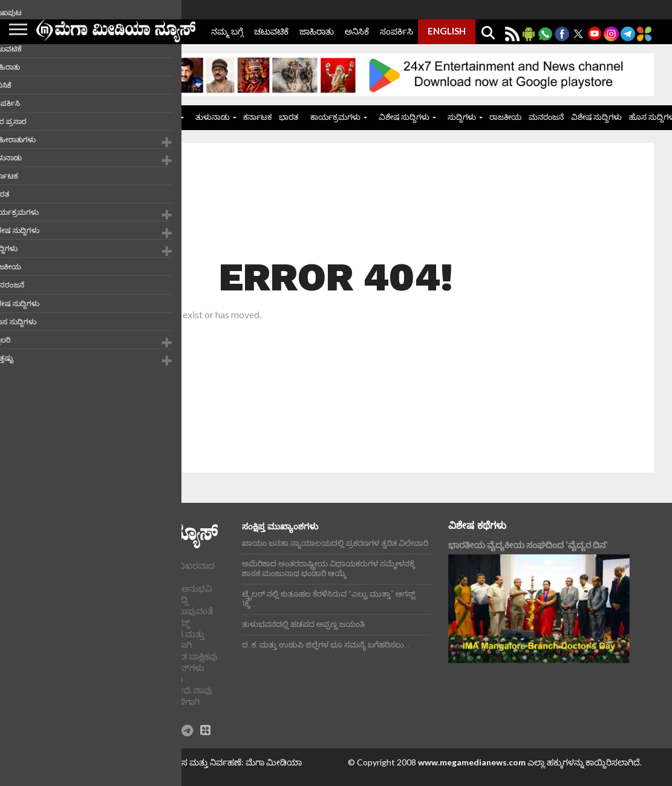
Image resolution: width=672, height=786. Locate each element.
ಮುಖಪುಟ (100, 117)
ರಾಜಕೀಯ (505, 117)
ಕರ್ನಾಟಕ (257, 117)
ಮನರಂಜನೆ (546, 117)
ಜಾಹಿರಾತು (317, 31)
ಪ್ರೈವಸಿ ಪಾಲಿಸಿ (54, 772)
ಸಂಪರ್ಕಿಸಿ (396, 31)
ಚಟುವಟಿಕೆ (271, 31)
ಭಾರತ (289, 117)
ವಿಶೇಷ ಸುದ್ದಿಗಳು (404, 117)
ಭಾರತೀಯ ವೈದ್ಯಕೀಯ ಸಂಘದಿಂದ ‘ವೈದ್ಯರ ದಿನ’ (528, 545)
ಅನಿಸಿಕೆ (357, 31)
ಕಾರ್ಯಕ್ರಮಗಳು (335, 117)
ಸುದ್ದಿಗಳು (462, 117)
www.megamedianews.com (472, 762)
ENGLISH (447, 31)
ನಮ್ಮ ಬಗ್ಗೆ (227, 31)
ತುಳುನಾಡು (213, 117)
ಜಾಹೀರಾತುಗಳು (153, 117)
